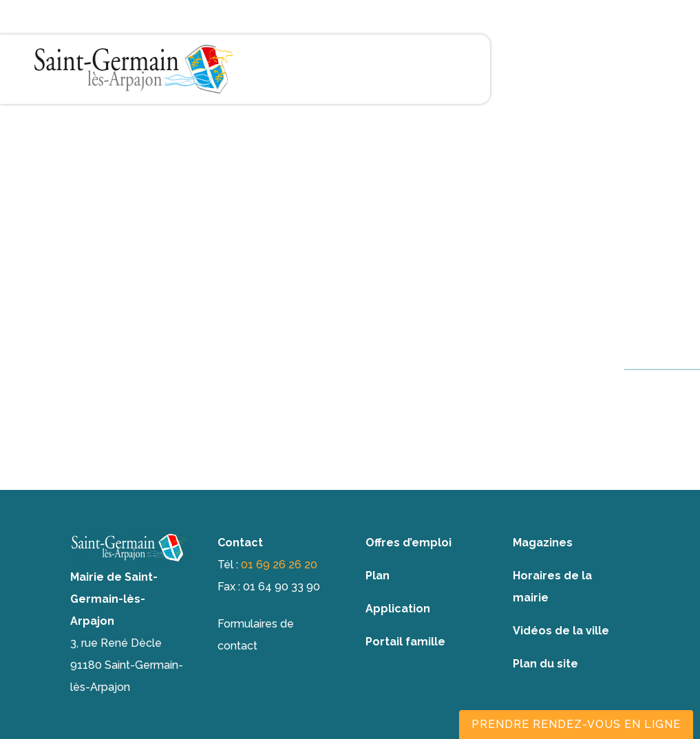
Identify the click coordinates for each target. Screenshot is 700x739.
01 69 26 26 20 (279, 565)
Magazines (543, 543)
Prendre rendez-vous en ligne (576, 724)
